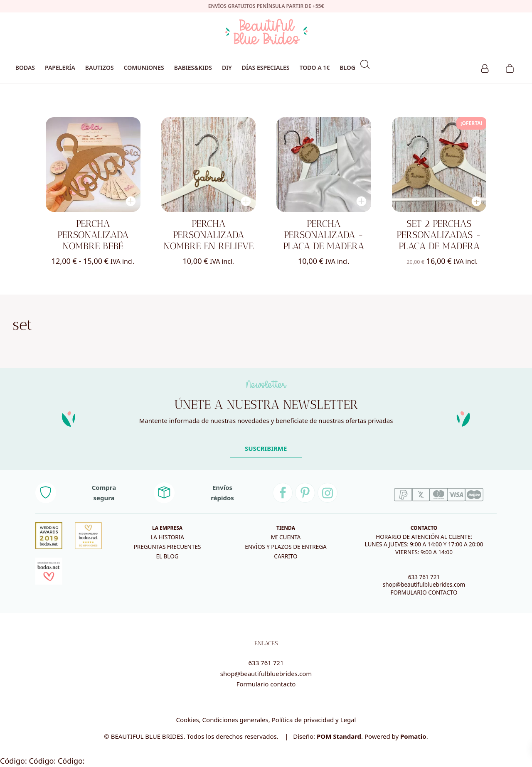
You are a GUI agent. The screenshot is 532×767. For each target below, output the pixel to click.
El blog (167, 556)
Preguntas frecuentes (167, 547)
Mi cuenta (286, 537)
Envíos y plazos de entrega (286, 547)
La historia (167, 537)
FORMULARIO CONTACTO (424, 592)
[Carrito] (510, 67)
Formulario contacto (266, 684)
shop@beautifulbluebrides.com (424, 585)
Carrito (286, 556)
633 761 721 (424, 577)
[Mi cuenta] (485, 67)
